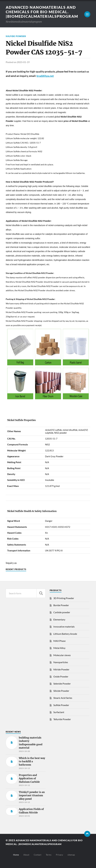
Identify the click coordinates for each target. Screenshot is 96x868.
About (26, 855)
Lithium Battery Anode (65, 634)
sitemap (71, 855)
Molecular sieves (62, 655)
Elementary (59, 619)
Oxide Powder (61, 676)
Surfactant (59, 712)
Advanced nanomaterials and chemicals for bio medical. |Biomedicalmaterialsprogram (43, 12)
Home (16, 855)
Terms (49, 855)
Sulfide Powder (16, 36)
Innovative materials (64, 627)
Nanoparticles (61, 662)
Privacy (59, 855)
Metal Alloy (59, 648)
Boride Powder (61, 605)
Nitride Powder (61, 669)
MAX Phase (59, 641)
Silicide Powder (61, 691)
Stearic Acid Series (63, 698)
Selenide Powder (62, 684)
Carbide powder (62, 612)
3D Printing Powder (64, 598)
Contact (38, 855)
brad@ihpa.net (45, 76)
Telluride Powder (62, 719)
